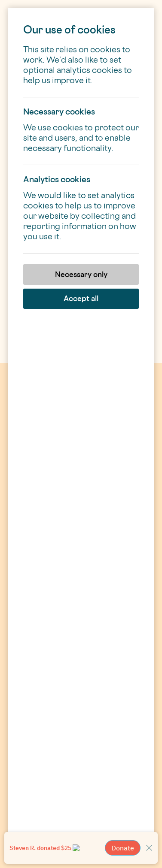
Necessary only (81, 274)
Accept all (81, 298)
